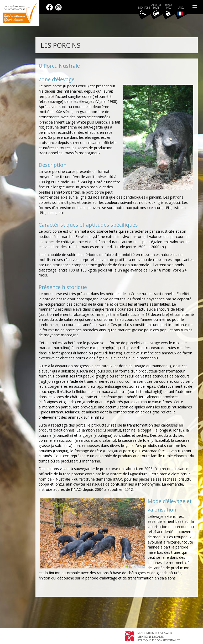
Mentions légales (150, 637)
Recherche (144, 8)
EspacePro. (168, 6)
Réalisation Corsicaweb (155, 633)
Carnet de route (156, 6)
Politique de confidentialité (159, 640)
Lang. (180, 11)
